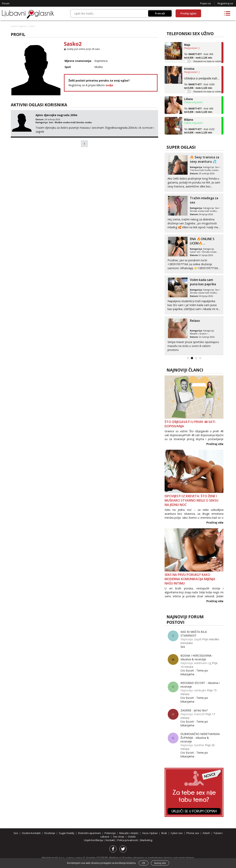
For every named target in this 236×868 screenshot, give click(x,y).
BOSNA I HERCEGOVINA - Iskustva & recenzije (197, 657)
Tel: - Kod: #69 (199, 110)
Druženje (50, 833)
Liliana (189, 99)
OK (144, 863)
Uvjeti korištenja (94, 840)
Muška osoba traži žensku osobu (73, 122)
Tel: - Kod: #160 (199, 86)
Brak (164, 833)
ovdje (109, 85)
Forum (6, 3)
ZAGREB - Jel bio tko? (194, 710)
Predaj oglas (188, 13)
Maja (187, 45)
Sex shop (119, 837)
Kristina (189, 69)
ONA (211, 170)
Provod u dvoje (201, 239)
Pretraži (160, 13)
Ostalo (132, 837)
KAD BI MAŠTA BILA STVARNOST (194, 634)
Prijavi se (205, 3)
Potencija (110, 833)
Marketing (146, 840)
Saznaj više (160, 863)
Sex (51, 122)
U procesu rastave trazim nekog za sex (204, 161)
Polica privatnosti (128, 840)
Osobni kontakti (198, 170)
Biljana (189, 120)
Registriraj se (225, 3)
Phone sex (193, 833)
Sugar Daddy (196, 252)
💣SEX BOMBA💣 (203, 198)
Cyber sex (195, 334)
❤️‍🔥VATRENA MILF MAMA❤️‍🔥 (203, 323)
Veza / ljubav (150, 833)
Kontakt (110, 840)
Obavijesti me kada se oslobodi (208, 61)
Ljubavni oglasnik (19, 26)
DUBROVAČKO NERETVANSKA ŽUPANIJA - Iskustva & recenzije (200, 738)
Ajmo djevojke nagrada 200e (56, 115)
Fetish (206, 833)
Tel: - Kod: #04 (199, 56)
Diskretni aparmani (89, 833)
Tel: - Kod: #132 (199, 131)
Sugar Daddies (212, 252)
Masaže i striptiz (129, 833)
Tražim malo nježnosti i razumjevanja (200, 284)
